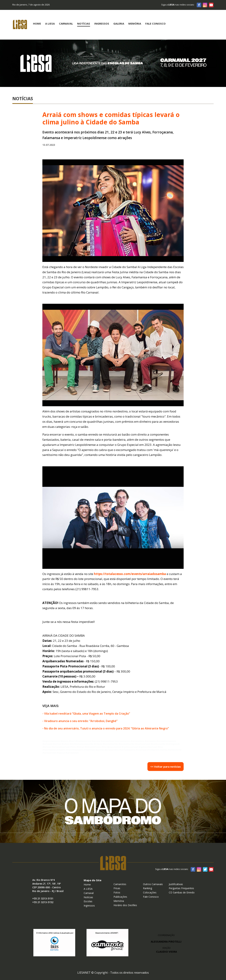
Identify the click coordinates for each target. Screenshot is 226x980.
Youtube (211, 5)
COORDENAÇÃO (166, 935)
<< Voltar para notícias (166, 767)
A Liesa (50, 24)
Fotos (117, 892)
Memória (135, 24)
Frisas (117, 888)
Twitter (205, 869)
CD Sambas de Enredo (182, 892)
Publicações (120, 897)
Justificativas (176, 884)
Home (37, 24)
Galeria (119, 24)
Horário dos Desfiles (125, 905)
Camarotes (120, 884)
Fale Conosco (155, 24)
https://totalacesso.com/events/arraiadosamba (130, 574)
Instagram (205, 5)
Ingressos (102, 24)
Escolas (88, 901)
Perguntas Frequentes (181, 888)
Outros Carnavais (153, 884)
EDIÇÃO (166, 950)
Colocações (150, 892)
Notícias (84, 24)
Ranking (148, 888)
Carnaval (66, 24)
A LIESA (88, 889)
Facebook (199, 5)
